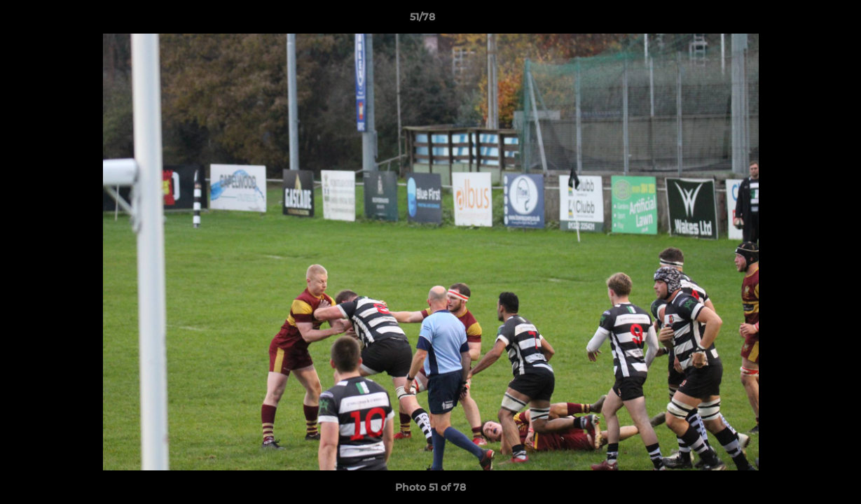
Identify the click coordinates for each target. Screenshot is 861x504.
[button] (802, 20)
